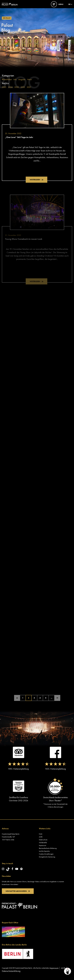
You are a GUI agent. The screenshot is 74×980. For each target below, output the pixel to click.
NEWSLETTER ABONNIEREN (18, 891)
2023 (17, 87)
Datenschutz (43, 840)
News (30, 79)
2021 (29, 87)
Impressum (43, 845)
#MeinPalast (7, 79)
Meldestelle (43, 843)
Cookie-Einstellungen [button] (46, 854)
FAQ (41, 834)
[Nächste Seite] (57, 698)
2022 (23, 87)
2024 (10, 87)
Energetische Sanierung (47, 857)
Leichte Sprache (44, 851)
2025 (4, 87)
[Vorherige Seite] (17, 698)
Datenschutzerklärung (11, 971)
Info (15, 79)
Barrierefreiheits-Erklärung (48, 848)
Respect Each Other (10, 923)
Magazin (22, 79)
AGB (41, 837)
